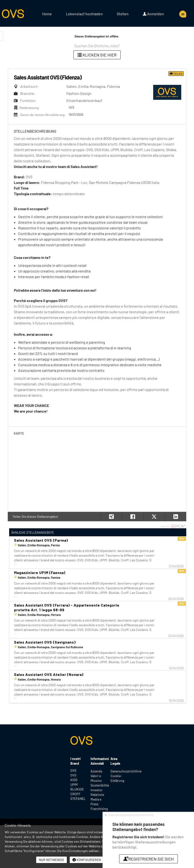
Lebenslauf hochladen (84, 14)
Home (47, 14)
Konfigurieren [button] (87, 860)
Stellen (123, 14)
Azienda (96, 771)
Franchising (99, 809)
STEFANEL (77, 799)
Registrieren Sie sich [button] (148, 859)
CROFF (75, 794)
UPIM (74, 784)
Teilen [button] (176, 74)
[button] (175, 517)
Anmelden (153, 14)
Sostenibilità (100, 785)
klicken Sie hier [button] (97, 55)
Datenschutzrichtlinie (126, 771)
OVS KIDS (74, 777)
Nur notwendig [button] (51, 860)
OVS (73, 770)
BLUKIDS (77, 789)
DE (183, 14)
